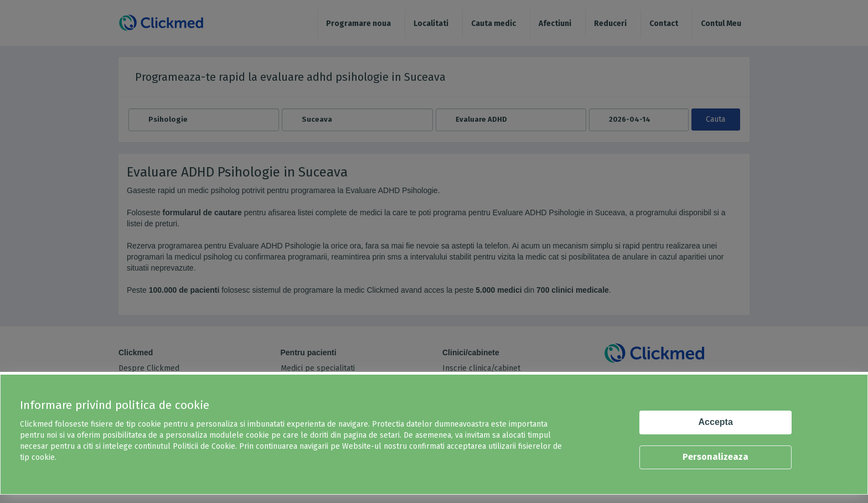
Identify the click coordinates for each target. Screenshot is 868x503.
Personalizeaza (715, 457)
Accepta (716, 422)
